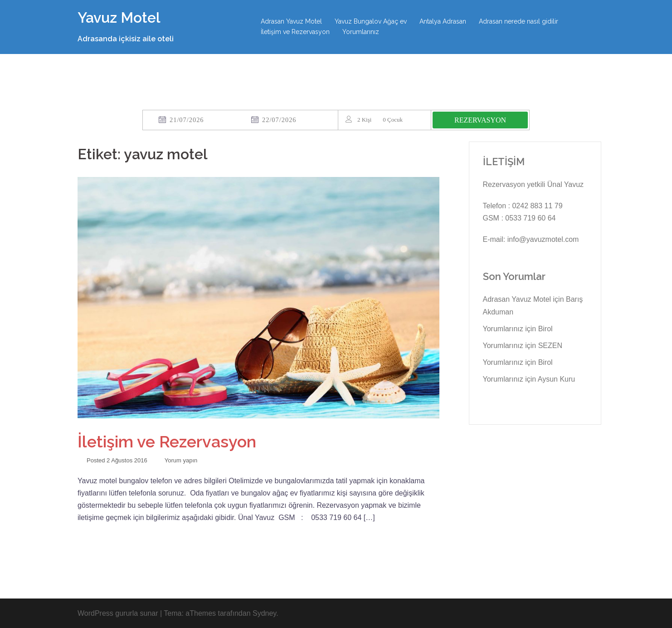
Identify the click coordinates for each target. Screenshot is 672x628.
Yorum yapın (181, 460)
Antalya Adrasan (443, 21)
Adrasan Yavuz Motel (291, 21)
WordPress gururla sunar (118, 613)
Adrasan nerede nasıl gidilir (519, 21)
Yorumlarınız (361, 32)
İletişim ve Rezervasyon (295, 32)
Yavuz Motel (119, 17)
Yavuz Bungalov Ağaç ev (371, 21)
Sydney (264, 613)
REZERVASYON (480, 120)
